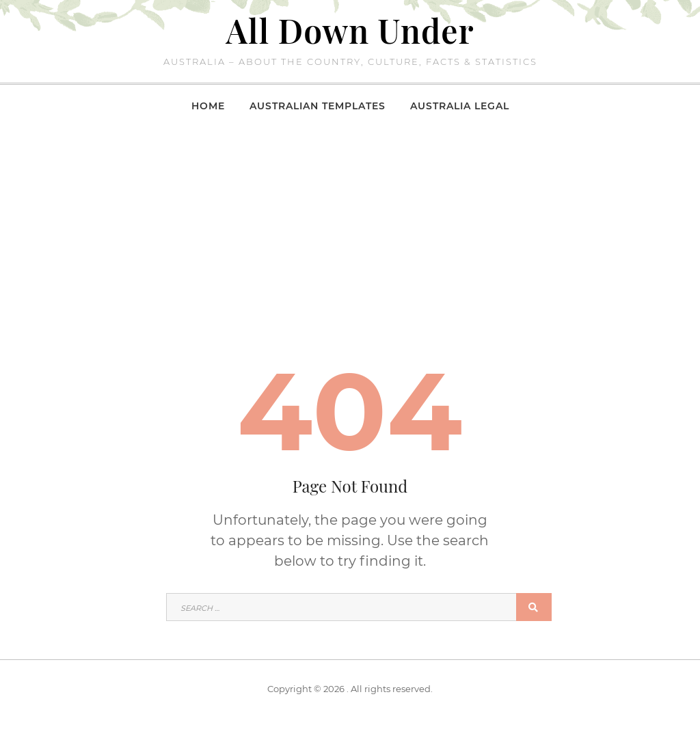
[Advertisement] (350, 228)
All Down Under (350, 30)
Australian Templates (318, 106)
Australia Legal (460, 106)
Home (208, 106)
